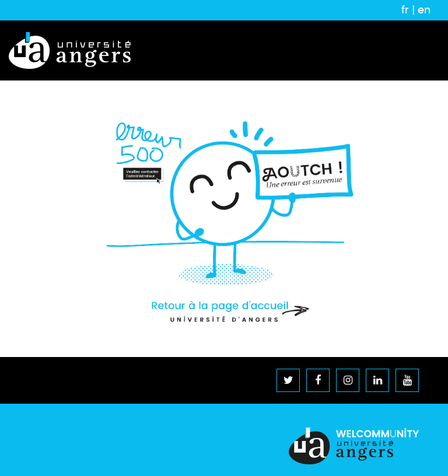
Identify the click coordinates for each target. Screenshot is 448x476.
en (424, 10)
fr (405, 10)
